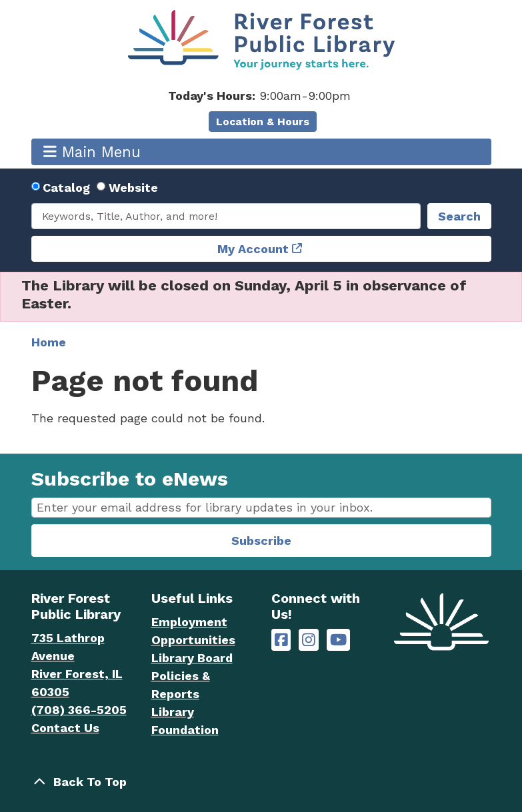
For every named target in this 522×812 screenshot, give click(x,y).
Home (49, 342)
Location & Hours (263, 122)
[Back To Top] (261, 782)
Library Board (192, 658)
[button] (260, 96)
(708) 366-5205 (79, 710)
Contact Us (65, 728)
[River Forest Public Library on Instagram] (309, 640)
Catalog (66, 188)
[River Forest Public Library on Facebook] (281, 640)
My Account (253, 249)
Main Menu (92, 152)
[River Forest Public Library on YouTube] (338, 640)
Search (459, 216)
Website (133, 188)
